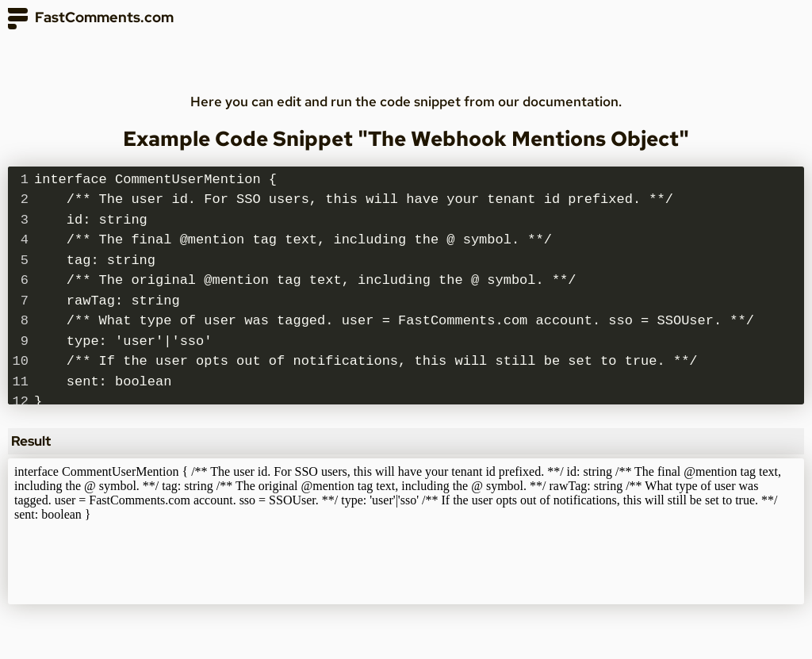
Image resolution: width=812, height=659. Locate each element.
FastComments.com (91, 19)
